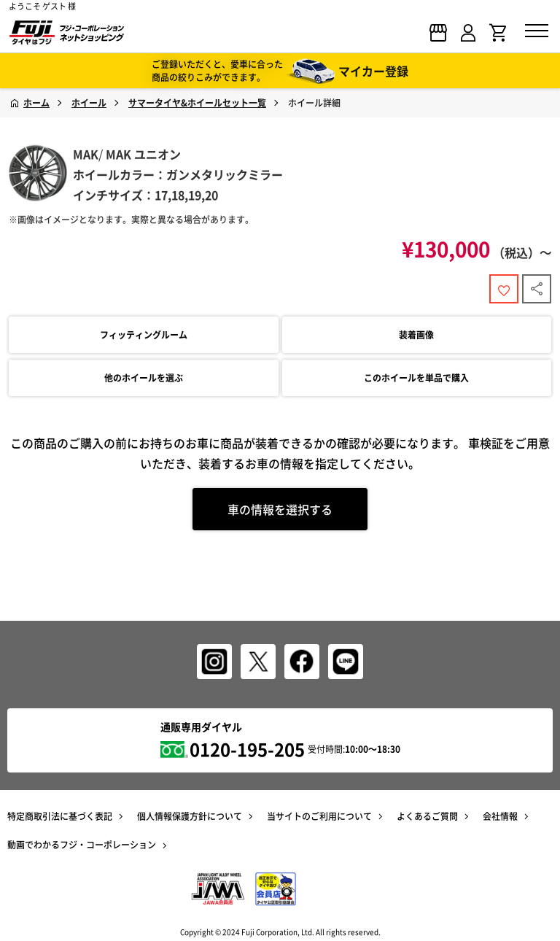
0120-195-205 (247, 749)
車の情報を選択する (280, 509)
